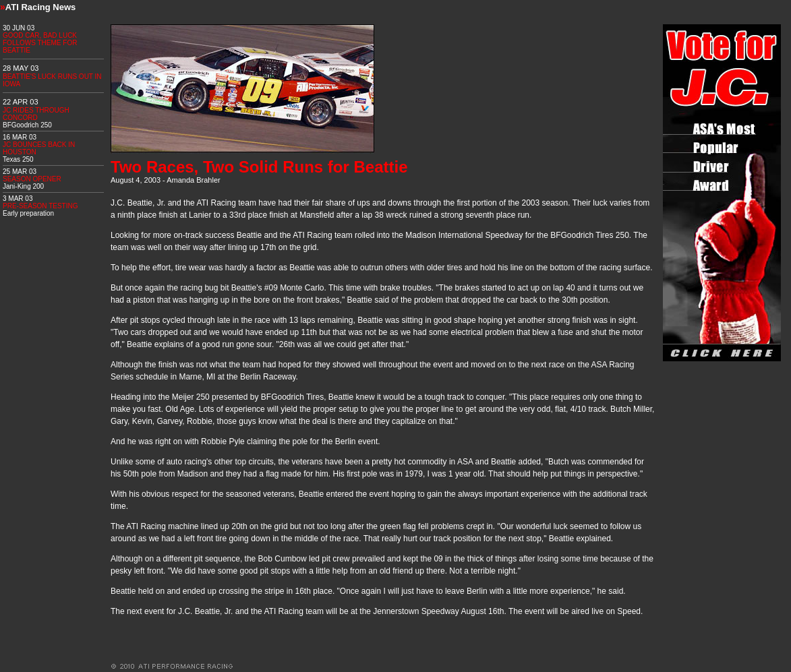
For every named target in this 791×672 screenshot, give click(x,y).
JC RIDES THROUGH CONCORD (36, 114)
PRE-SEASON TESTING (40, 206)
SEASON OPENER (32, 179)
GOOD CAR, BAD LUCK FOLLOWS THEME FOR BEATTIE (40, 43)
